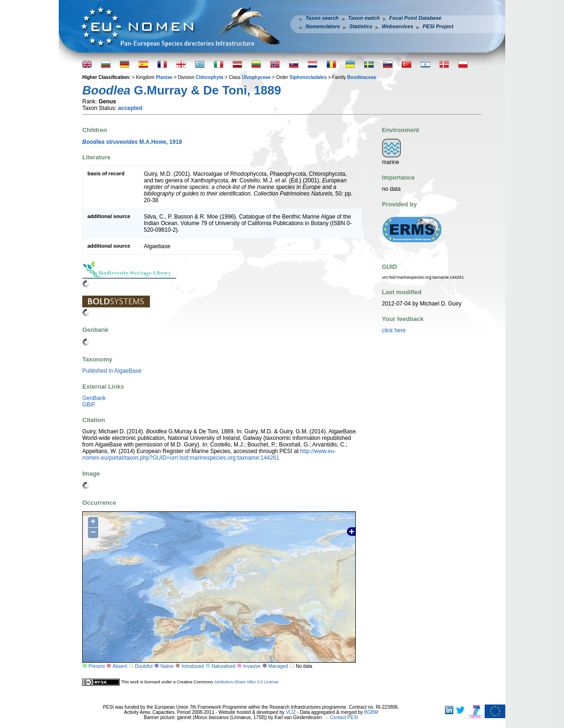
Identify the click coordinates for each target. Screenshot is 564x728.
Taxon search (322, 18)
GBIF (89, 405)
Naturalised (223, 666)
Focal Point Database (415, 18)
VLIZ (291, 712)
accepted (130, 108)
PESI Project (438, 26)
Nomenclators (323, 26)
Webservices (397, 26)
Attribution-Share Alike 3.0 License (246, 682)
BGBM (371, 712)
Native (167, 666)
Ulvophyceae (256, 77)
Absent (120, 666)
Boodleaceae (362, 77)
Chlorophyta (209, 77)
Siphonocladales (308, 77)
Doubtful (144, 666)
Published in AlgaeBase (112, 371)
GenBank (94, 398)
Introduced (192, 666)
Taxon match (364, 18)
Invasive (252, 666)
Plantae (164, 77)
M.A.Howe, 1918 (132, 142)
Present (96, 666)
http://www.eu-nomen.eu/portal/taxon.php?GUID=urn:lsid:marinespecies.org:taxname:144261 (209, 454)
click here (394, 330)
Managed (278, 666)
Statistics (361, 26)
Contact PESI (344, 717)
